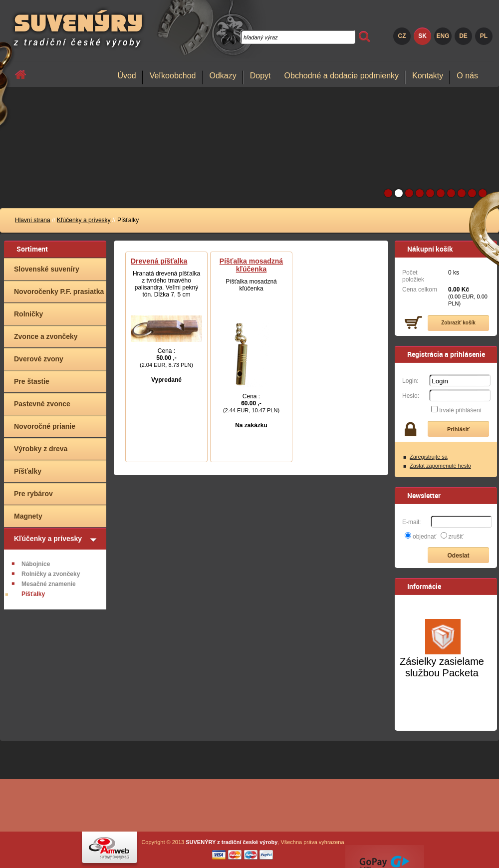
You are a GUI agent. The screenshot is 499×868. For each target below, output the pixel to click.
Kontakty (428, 76)
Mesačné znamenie (49, 584)
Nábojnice (36, 564)
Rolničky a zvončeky (51, 574)
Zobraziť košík (458, 323)
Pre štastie (32, 381)
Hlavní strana (33, 220)
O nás (467, 76)
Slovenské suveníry (47, 269)
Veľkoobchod (173, 76)
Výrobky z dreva (41, 449)
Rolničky (28, 314)
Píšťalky (28, 471)
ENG (443, 36)
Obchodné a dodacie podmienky (342, 76)
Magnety (28, 516)
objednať (424, 537)
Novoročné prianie (45, 426)
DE (463, 36)
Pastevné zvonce (42, 404)
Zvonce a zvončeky (46, 336)
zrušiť (456, 537)
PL (484, 36)
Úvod (126, 76)
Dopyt (260, 76)
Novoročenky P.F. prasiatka (59, 291)
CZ (402, 36)
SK (422, 36)
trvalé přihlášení (460, 410)
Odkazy (223, 76)
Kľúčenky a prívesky (84, 220)
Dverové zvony (39, 359)
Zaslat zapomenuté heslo (440, 466)
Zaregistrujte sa (429, 457)
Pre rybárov (33, 494)
